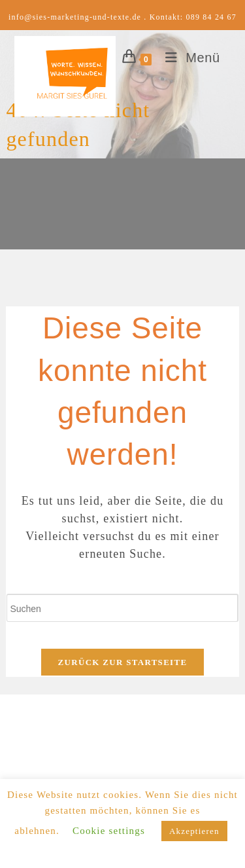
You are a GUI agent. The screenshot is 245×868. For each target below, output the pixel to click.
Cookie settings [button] (109, 831)
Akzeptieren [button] (194, 831)
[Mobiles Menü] (188, 58)
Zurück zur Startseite (123, 662)
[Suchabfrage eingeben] (122, 608)
